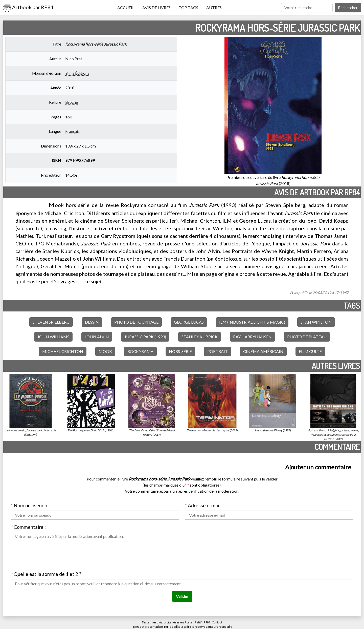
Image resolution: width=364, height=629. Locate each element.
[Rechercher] (307, 8)
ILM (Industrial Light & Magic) (252, 322)
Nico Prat (74, 59)
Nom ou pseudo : (30, 505)
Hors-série (180, 351)
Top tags (188, 7)
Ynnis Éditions (77, 73)
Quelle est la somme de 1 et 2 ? (46, 574)
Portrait (218, 351)
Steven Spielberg (51, 322)
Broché (72, 102)
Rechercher (348, 7)
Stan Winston (316, 322)
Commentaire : (28, 527)
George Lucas (189, 322)
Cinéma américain (263, 351)
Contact (217, 622)
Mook (105, 351)
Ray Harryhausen (252, 337)
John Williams (53, 337)
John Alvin (97, 337)
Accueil (126, 7)
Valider (182, 596)
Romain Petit (193, 622)
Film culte (310, 351)
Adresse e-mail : (204, 505)
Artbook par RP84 (28, 8)
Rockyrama (140, 351)
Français (72, 131)
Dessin (92, 322)
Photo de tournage (136, 322)
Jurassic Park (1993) (145, 337)
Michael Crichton (63, 351)
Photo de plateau (307, 337)
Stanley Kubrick (200, 337)
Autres (214, 7)
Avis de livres (156, 7)
